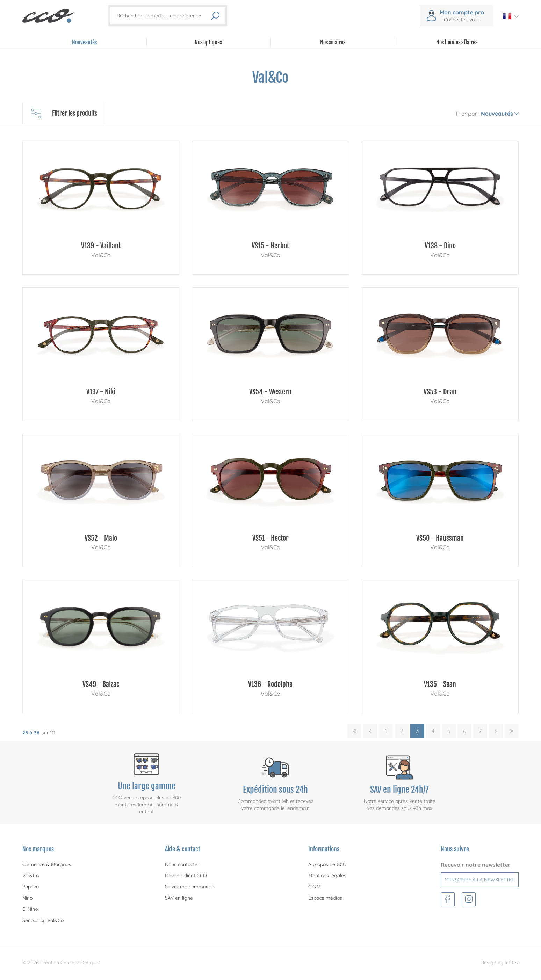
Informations (324, 849)
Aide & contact (183, 849)
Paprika (31, 887)
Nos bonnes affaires (457, 42)
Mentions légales (327, 876)
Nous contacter (182, 864)
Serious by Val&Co (43, 920)
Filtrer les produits (64, 114)
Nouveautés (84, 42)
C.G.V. (315, 887)
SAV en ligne (179, 898)
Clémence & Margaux (47, 864)
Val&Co (31, 876)
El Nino (30, 909)
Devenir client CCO (186, 876)
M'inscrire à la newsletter (480, 880)
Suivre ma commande (190, 887)
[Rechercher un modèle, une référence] (164, 16)
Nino (27, 898)
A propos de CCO (327, 864)
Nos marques (38, 849)
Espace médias (325, 898)
